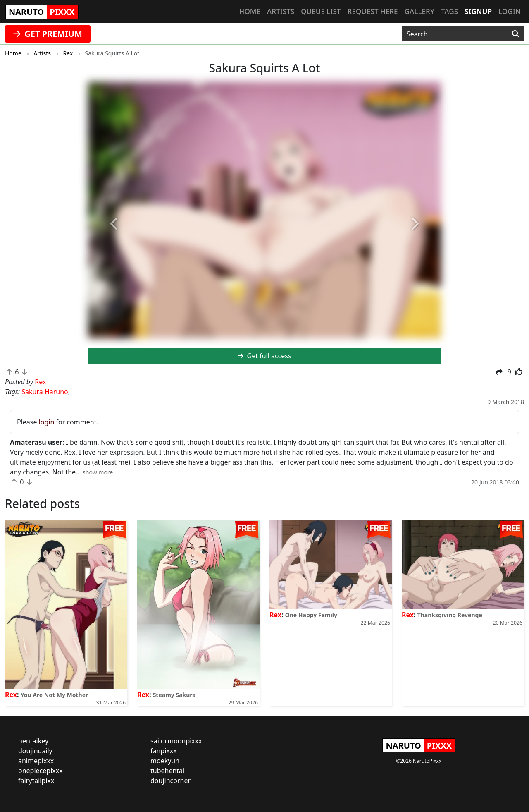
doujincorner (170, 781)
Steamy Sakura (174, 695)
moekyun (165, 761)
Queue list (321, 11)
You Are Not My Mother (55, 695)
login (47, 422)
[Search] (516, 34)
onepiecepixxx (41, 771)
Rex (11, 695)
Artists (281, 11)
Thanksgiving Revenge (450, 615)
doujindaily (35, 751)
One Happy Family (311, 615)
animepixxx (36, 761)
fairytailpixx (36, 781)
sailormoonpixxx (176, 741)
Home (250, 11)
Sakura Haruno (45, 392)
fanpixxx (164, 751)
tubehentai (167, 771)
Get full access (264, 356)
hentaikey (33, 741)
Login (510, 11)
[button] (114, 224)
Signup (478, 11)
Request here (373, 11)
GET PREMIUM (48, 34)
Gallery (419, 11)
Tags (449, 11)
